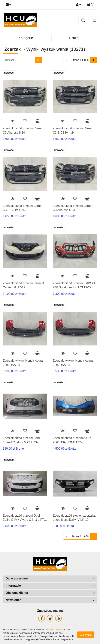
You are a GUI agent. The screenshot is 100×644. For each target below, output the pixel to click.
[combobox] (22, 60)
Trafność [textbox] (10, 60)
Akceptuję (86, 635)
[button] (91, 5)
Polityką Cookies (55, 630)
